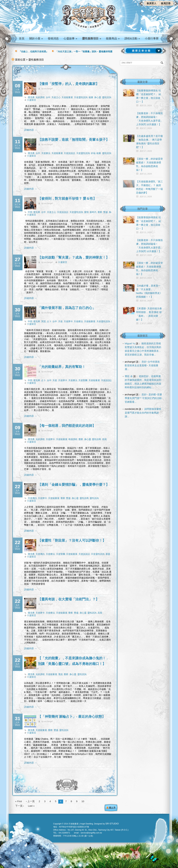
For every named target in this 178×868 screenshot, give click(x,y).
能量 (91, 97)
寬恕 (61, 674)
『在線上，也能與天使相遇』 (33, 51)
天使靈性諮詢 (81, 97)
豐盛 (106, 212)
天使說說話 (69, 153)
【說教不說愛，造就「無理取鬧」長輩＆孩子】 (74, 140)
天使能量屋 (67, 97)
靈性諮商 (96, 439)
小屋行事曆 (152, 39)
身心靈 (98, 97)
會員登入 (151, 3)
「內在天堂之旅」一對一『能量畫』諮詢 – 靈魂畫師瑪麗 (84, 51)
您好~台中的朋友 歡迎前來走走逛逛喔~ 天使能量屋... (142, 365)
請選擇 (144, 51)
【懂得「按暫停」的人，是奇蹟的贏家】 (68, 84)
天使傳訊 (32, 498)
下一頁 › (20, 806)
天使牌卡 (68, 321)
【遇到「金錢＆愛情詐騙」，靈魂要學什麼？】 (74, 485)
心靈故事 (70, 39)
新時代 (93, 212)
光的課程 (40, 97)
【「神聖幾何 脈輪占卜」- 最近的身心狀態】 (72, 716)
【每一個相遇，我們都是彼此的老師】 (67, 426)
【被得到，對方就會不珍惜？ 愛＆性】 (67, 198)
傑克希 (31, 97)
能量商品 (113, 39)
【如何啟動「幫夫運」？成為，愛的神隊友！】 (74, 257)
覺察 (100, 212)
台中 (48, 97)
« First (19, 801)
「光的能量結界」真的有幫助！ (62, 367)
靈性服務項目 (92, 39)
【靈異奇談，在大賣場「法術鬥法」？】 (68, 599)
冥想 (44, 321)
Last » (31, 806)
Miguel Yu (130, 343)
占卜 (49, 321)
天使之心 (56, 97)
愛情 (86, 212)
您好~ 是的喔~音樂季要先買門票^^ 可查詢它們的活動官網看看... (143, 398)
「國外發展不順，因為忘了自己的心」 (67, 308)
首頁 (22, 39)
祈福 (93, 153)
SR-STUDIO (112, 824)
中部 (30, 212)
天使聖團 (83, 380)
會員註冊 (166, 3)
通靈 (108, 554)
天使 (60, 321)
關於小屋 (36, 39)
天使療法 (46, 153)
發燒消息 (53, 39)
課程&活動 (132, 39)
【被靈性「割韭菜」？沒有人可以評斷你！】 (72, 540)
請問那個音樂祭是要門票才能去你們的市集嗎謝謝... (143, 413)
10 (83, 801)
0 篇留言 (32, 100)
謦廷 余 (129, 376)
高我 (104, 439)
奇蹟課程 (73, 439)
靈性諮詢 (107, 97)
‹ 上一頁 (30, 801)
